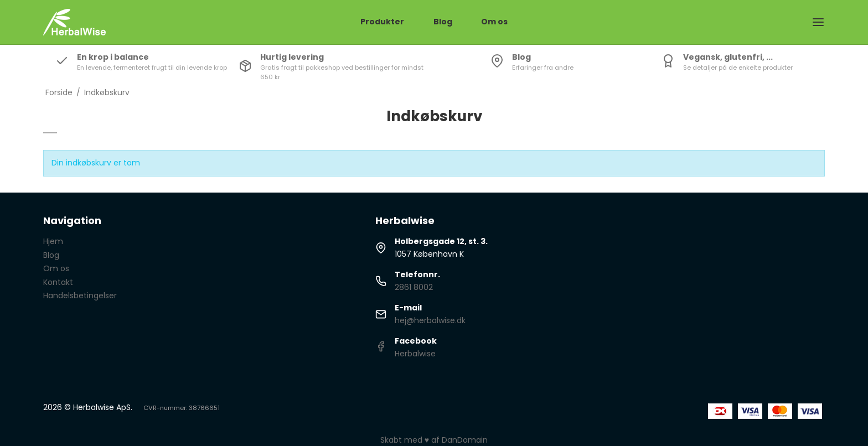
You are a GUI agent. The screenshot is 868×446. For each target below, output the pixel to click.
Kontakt (58, 282)
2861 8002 (414, 287)
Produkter (382, 22)
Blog (443, 22)
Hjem (53, 241)
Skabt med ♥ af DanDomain (434, 440)
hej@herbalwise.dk (430, 320)
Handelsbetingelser (80, 295)
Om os (494, 22)
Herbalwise (415, 354)
